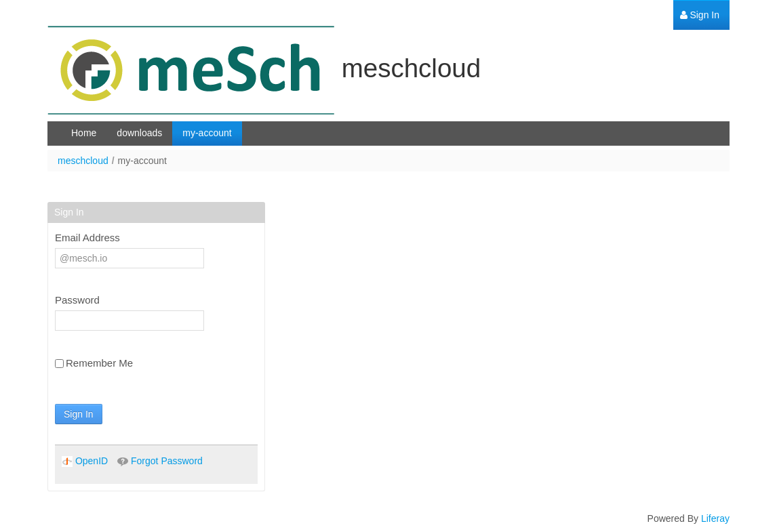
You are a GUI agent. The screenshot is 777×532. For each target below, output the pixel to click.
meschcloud (83, 161)
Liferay (715, 518)
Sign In (79, 414)
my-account (142, 161)
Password (77, 300)
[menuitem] (700, 15)
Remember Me (94, 363)
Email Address (87, 238)
